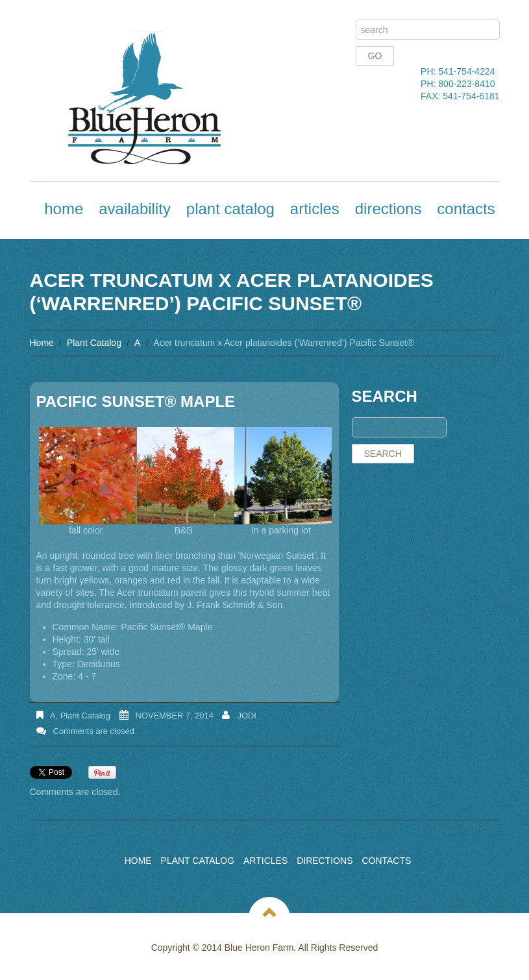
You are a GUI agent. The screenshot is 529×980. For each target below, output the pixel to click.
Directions (388, 209)
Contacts (466, 209)
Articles (315, 209)
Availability (135, 209)
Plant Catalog (230, 209)
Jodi (246, 716)
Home (64, 209)
